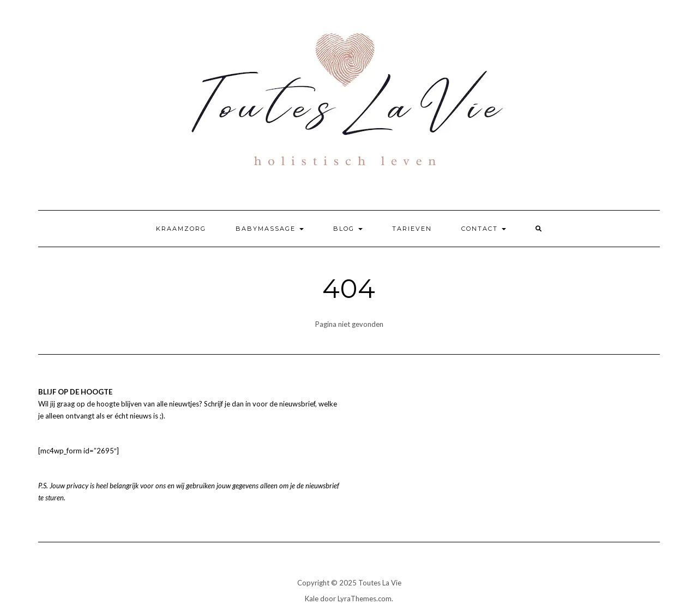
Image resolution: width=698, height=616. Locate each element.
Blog (348, 229)
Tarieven (412, 229)
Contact (484, 229)
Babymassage (270, 229)
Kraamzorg (181, 229)
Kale (312, 599)
